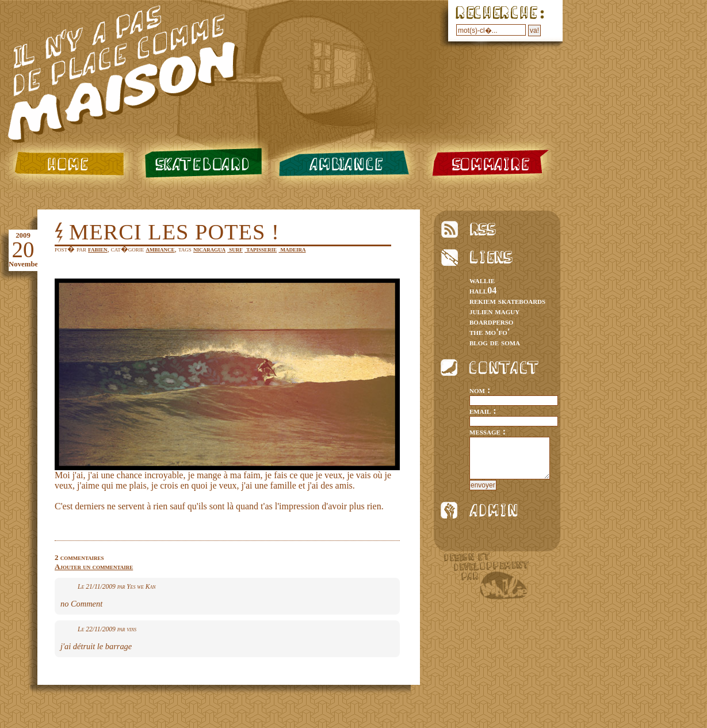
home (67, 164)
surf (235, 249)
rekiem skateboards (507, 301)
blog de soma (495, 342)
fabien (98, 249)
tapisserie (261, 249)
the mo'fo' (490, 332)
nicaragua (209, 249)
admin (484, 510)
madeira (292, 249)
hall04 (483, 290)
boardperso (491, 321)
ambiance (346, 164)
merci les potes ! (174, 232)
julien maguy (494, 311)
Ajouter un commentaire (94, 567)
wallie (482, 280)
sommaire (491, 164)
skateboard (201, 164)
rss (484, 229)
